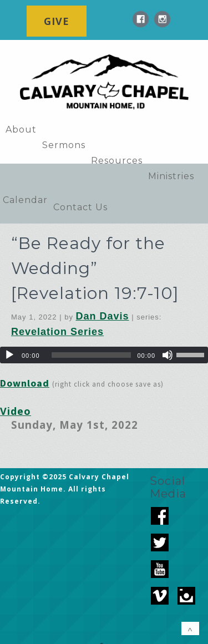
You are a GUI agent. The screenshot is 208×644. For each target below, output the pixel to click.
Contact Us (80, 207)
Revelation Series (57, 332)
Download (25, 383)
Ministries (171, 176)
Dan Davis (103, 316)
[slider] (92, 355)
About (21, 130)
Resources (117, 161)
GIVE (57, 21)
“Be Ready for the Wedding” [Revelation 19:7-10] (95, 268)
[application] (104, 355)
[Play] (9, 355)
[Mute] (168, 355)
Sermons (64, 145)
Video (16, 411)
